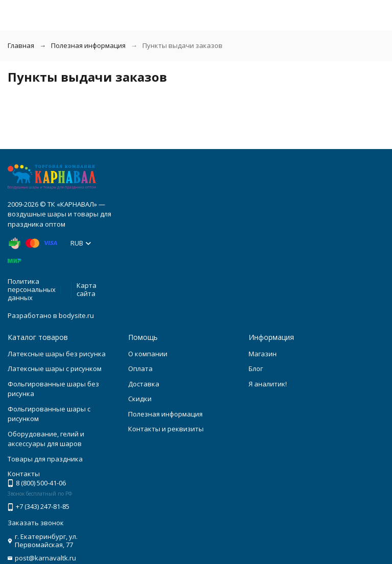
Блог (256, 369)
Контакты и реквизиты (166, 429)
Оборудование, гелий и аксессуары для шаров (46, 439)
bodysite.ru (76, 315)
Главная (21, 45)
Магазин (263, 354)
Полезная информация (88, 45)
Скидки (140, 399)
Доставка (144, 384)
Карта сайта (87, 289)
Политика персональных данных (32, 289)
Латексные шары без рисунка (57, 354)
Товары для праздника (45, 459)
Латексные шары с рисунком (55, 369)
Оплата (140, 369)
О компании (148, 354)
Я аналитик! (268, 384)
